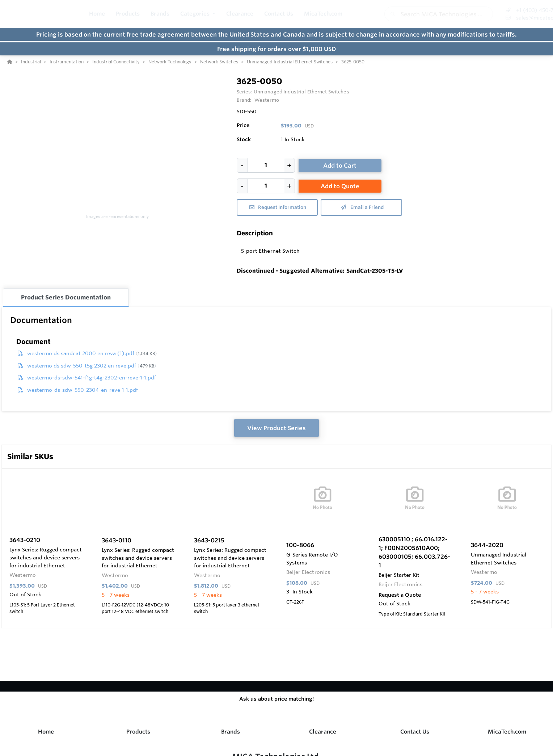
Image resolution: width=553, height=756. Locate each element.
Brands (231, 732)
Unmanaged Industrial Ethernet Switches (301, 92)
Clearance (323, 732)
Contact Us (415, 732)
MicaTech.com (507, 732)
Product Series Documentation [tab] (66, 297)
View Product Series (276, 428)
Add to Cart (340, 165)
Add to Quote (340, 186)
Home (46, 732)
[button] (198, 14)
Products (138, 732)
